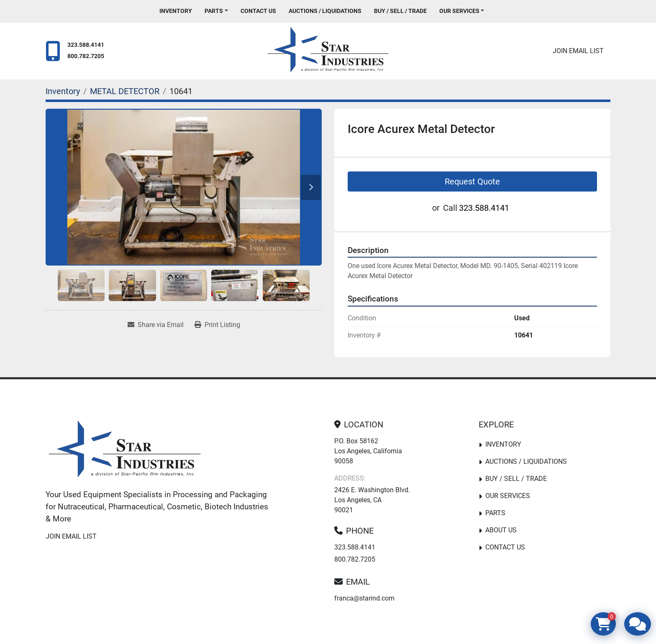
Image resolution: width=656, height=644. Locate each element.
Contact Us (258, 11)
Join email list (578, 51)
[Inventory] (63, 91)
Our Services (459, 11)
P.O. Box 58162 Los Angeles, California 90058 (368, 451)
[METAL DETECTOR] (125, 91)
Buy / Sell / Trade (400, 11)
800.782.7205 (86, 56)
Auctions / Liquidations (325, 11)
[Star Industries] (125, 451)
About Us (501, 530)
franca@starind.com (364, 598)
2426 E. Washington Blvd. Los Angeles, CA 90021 (372, 500)
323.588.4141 (86, 45)
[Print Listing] (217, 325)
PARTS (214, 11)
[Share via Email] (156, 325)
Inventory (176, 11)
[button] (216, 11)
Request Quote (472, 181)
